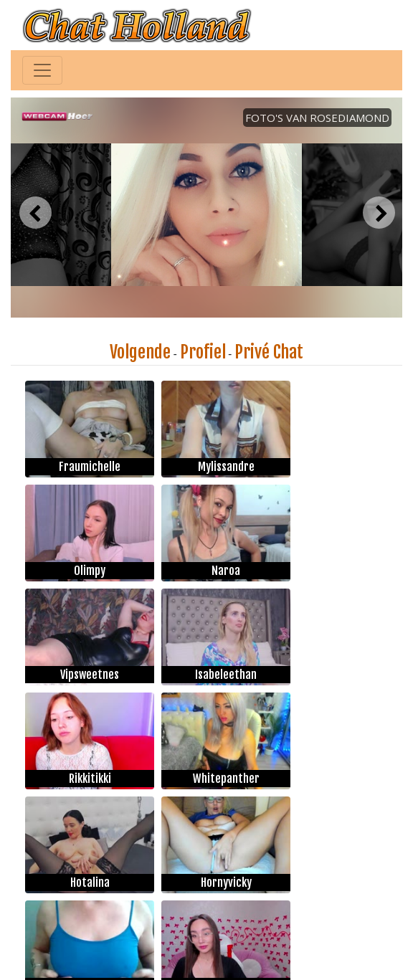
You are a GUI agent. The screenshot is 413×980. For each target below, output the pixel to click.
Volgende (140, 352)
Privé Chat (269, 352)
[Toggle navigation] (42, 70)
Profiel (203, 352)
